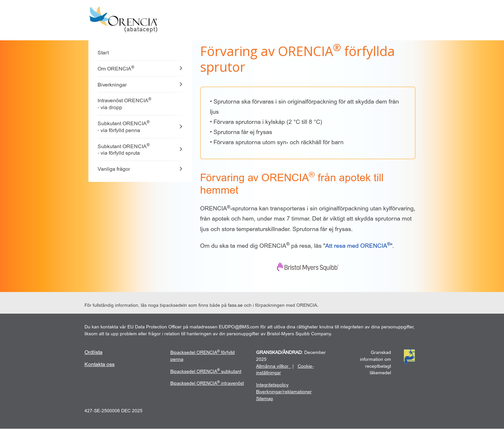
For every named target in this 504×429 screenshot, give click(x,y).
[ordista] (93, 352)
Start (103, 53)
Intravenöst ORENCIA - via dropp (124, 104)
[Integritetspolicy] (272, 385)
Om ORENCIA (116, 68)
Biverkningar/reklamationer (284, 392)
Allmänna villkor (272, 366)
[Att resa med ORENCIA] (358, 246)
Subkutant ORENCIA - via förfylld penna (124, 127)
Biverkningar (112, 85)
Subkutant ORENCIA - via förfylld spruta (124, 149)
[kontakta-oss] (100, 364)
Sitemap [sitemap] (265, 399)
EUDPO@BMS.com (239, 327)
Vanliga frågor (114, 169)
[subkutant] (206, 371)
